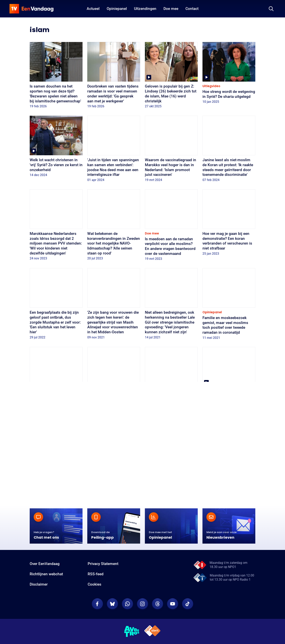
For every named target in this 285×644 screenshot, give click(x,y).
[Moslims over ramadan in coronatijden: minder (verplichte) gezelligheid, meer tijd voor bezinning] (56, 468)
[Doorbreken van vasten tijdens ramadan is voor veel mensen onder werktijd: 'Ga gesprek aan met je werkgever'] (114, 76)
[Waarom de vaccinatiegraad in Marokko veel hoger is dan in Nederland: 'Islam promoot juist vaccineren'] (171, 150)
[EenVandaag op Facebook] (97, 610)
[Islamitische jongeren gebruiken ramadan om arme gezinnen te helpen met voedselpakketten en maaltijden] (56, 384)
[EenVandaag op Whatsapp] (127, 610)
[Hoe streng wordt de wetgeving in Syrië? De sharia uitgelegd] (229, 74)
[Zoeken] (271, 9)
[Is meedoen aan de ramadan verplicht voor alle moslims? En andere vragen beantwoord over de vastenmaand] (171, 226)
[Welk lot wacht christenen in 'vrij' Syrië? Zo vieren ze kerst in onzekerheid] (56, 148)
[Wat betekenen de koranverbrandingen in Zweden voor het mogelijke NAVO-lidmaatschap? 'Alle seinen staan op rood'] (114, 226)
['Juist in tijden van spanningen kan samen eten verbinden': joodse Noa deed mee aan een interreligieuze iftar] (114, 150)
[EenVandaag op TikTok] (188, 610)
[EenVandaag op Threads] (158, 610)
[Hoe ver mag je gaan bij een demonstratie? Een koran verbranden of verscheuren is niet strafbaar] (229, 224)
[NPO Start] (152, 637)
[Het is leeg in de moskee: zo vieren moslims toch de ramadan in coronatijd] (171, 463)
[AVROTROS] (132, 637)
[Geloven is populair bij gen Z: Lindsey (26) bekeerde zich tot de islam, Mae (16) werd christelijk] (171, 76)
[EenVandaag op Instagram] (142, 610)
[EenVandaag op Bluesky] (112, 610)
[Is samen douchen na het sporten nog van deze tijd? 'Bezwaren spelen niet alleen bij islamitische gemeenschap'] (56, 76)
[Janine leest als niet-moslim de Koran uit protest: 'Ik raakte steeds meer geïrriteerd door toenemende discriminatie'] (229, 150)
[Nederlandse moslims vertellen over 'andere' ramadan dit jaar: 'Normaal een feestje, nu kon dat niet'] (229, 381)
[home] (31, 9)
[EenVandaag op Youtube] (173, 610)
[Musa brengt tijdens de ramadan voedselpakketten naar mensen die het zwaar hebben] (114, 465)
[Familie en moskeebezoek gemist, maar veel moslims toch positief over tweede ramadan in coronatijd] (229, 305)
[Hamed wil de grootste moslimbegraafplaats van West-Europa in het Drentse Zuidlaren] (229, 465)
